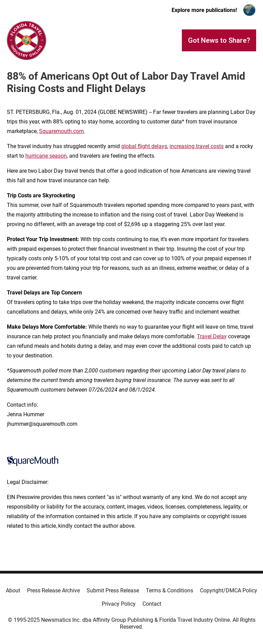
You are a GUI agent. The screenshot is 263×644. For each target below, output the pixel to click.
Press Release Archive (53, 590)
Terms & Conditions (170, 590)
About (13, 590)
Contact (152, 604)
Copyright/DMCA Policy (229, 590)
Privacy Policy (119, 604)
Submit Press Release (113, 590)
